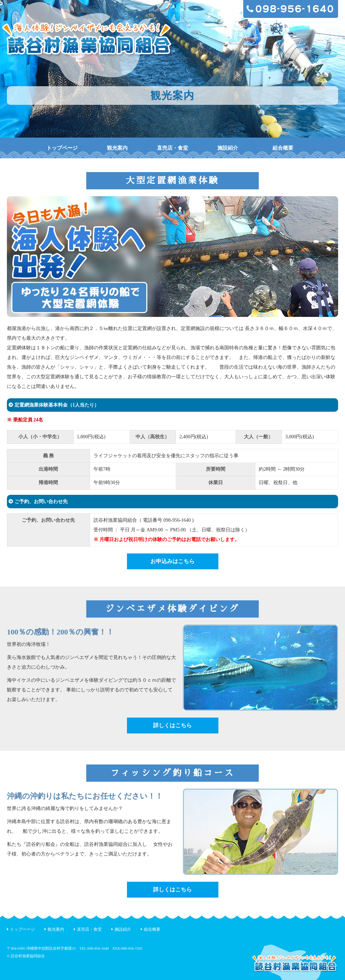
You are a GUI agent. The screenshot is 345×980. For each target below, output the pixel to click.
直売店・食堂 (172, 148)
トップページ (62, 148)
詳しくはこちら (172, 725)
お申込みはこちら (172, 561)
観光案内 (117, 148)
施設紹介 (228, 148)
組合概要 (283, 148)
